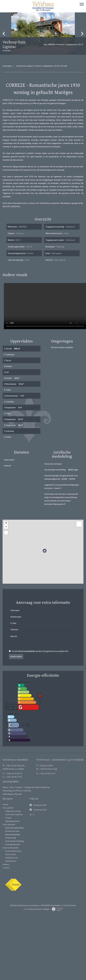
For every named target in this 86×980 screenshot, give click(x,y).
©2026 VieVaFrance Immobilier (25, 905)
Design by (57, 909)
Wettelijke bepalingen (51, 905)
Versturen (16, 657)
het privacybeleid (26, 651)
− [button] (6, 527)
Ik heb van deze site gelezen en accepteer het (40, 651)
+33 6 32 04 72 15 (14, 777)
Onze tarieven (69, 905)
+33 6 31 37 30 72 (14, 773)
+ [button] (6, 523)
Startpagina (7, 66)
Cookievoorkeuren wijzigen (38, 909)
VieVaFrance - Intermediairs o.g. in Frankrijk (60, 760)
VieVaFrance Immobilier (15, 760)
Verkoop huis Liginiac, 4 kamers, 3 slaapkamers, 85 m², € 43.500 (42, 66)
